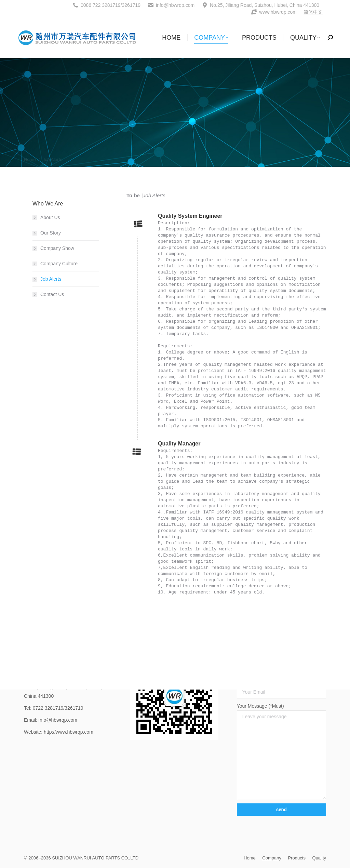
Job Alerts (51, 279)
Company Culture (59, 264)
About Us (50, 217)
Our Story (51, 233)
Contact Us (52, 294)
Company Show (57, 248)
